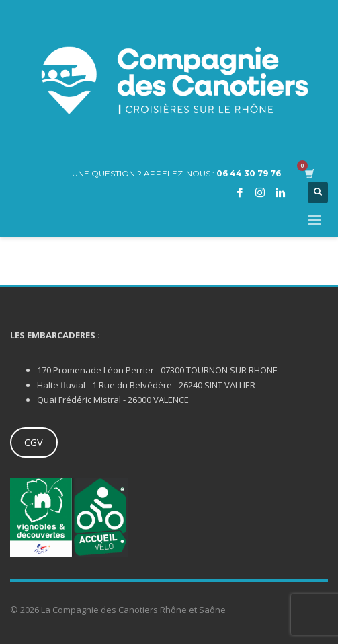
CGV (34, 442)
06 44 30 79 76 (249, 173)
